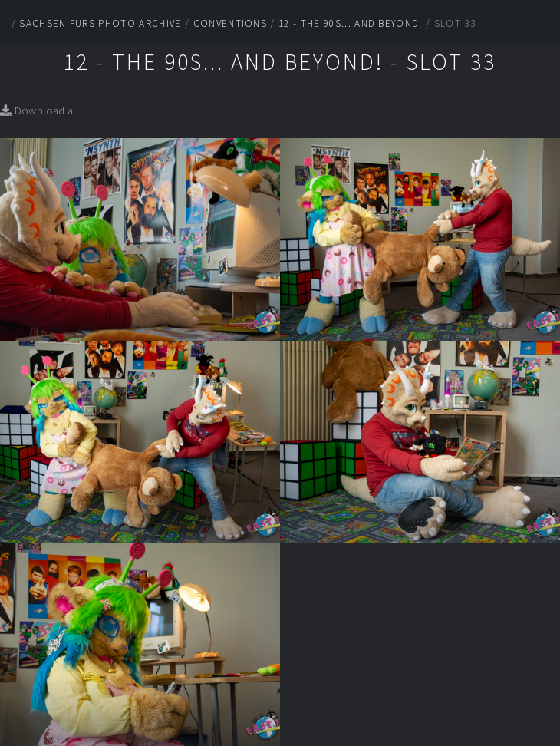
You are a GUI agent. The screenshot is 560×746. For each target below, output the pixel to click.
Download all (39, 111)
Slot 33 (455, 23)
